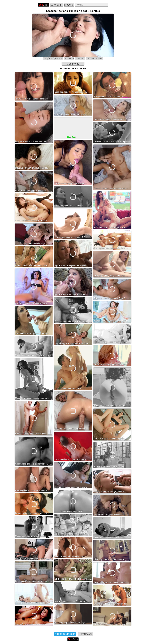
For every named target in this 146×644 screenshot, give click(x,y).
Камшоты (80, 59)
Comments (73, 64)
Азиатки (59, 59)
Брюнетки (69, 59)
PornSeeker (86, 634)
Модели (69, 5)
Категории (56, 5)
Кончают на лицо (95, 59)
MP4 (51, 59)
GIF (45, 59)
